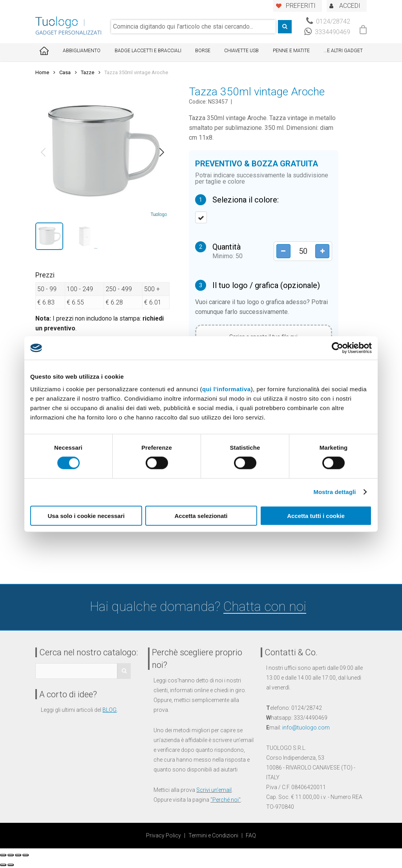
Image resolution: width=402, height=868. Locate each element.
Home (42, 72)
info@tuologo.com (306, 728)
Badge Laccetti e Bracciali (148, 51)
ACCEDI (350, 6)
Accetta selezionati (201, 515)
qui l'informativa (227, 389)
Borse (203, 51)
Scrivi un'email (214, 790)
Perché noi (226, 800)
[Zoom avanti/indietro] (26, 855)
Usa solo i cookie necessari (86, 515)
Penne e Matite (291, 51)
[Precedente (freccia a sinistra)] (3, 865)
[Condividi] (11, 855)
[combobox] (193, 27)
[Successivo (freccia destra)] (11, 865)
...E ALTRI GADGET (343, 51)
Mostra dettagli (334, 492)
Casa (65, 72)
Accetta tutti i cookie (316, 515)
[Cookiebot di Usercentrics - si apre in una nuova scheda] (337, 348)
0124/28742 (328, 21)
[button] (43, 152)
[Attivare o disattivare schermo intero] (18, 855)
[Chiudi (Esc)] (3, 855)
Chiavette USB (241, 51)
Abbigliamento (82, 51)
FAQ (251, 835)
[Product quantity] (303, 251)
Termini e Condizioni (213, 835)
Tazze (88, 72)
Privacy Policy (164, 835)
